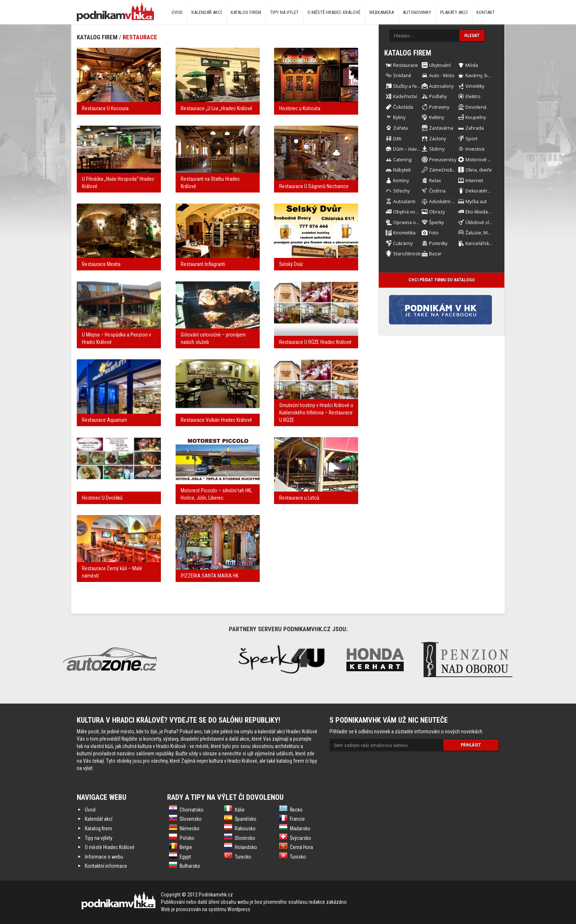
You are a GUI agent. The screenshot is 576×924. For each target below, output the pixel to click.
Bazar (435, 254)
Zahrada (475, 128)
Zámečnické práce (449, 170)
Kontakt (486, 12)
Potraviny (439, 107)
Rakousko (245, 828)
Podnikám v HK (115, 12)
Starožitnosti (407, 254)
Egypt (185, 857)
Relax (435, 181)
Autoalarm (404, 202)
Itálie (240, 810)
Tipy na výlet (284, 12)
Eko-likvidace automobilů (492, 212)
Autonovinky (417, 12)
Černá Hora (301, 847)
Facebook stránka (452, 310)
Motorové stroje (483, 160)
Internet (474, 181)
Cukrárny (403, 243)
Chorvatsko (192, 810)
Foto (434, 233)
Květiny (437, 117)
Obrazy (437, 212)
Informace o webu (104, 857)
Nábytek (402, 170)
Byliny (399, 117)
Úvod (177, 12)
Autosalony (441, 86)
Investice (475, 149)
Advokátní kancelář (449, 202)
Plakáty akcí (454, 12)
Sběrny (437, 149)
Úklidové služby (482, 222)
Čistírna (437, 191)
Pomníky (438, 243)
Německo (190, 828)
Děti (397, 139)
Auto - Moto (442, 75)
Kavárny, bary (480, 75)
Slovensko (191, 819)
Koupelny (476, 117)
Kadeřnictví (405, 96)
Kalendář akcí (207, 12)
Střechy (401, 191)
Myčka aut (476, 202)
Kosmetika (404, 233)
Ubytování (440, 65)
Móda (472, 65)
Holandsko (246, 847)
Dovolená (476, 107)
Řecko (296, 810)
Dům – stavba (408, 149)
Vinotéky (475, 86)
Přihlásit (471, 745)
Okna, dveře (479, 170)
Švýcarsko (300, 838)
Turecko (243, 857)
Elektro (473, 96)
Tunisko (298, 857)
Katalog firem (246, 12)
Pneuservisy (443, 160)
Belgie (186, 847)
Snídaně (402, 75)
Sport (471, 139)
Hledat (472, 36)
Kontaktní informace (106, 866)
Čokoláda (403, 107)
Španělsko (246, 819)
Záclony (438, 139)
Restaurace (140, 37)
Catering (402, 160)
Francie (297, 819)
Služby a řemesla (412, 86)
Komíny (401, 181)
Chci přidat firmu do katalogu (442, 280)
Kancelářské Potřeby (488, 243)
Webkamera (381, 12)
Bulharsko (190, 866)
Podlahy (438, 96)
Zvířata (400, 128)
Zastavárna (441, 128)
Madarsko (300, 828)
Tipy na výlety (99, 838)
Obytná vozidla (409, 212)
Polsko (187, 838)
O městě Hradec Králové (334, 12)
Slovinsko (245, 838)
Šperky (436, 222)
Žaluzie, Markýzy (483, 233)
